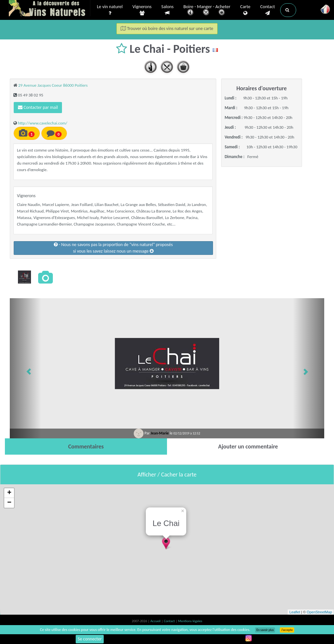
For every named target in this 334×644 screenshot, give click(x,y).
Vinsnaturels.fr (50, 9)
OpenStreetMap (319, 612)
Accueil (156, 621)
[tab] (86, 446)
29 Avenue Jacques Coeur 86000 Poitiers (53, 85)
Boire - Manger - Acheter (207, 11)
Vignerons (142, 10)
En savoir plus (265, 630)
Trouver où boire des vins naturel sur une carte (167, 29)
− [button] (9, 503)
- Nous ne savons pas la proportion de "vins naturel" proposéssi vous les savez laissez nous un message (113, 248)
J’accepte (287, 630)
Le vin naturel (110, 10)
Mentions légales (190, 621)
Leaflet (295, 612)
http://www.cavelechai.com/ (43, 123)
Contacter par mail (38, 107)
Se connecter (90, 639)
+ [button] (9, 493)
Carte (245, 10)
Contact (268, 10)
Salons (168, 10)
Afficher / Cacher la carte (167, 475)
